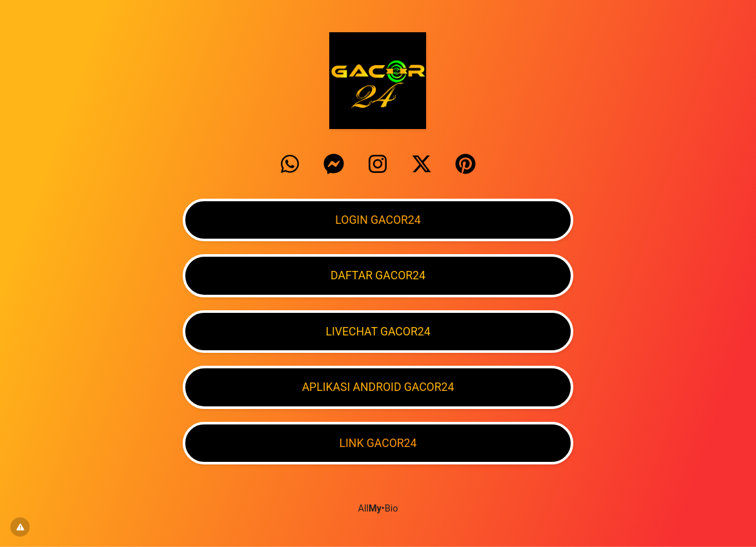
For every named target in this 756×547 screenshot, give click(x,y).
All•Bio (378, 509)
